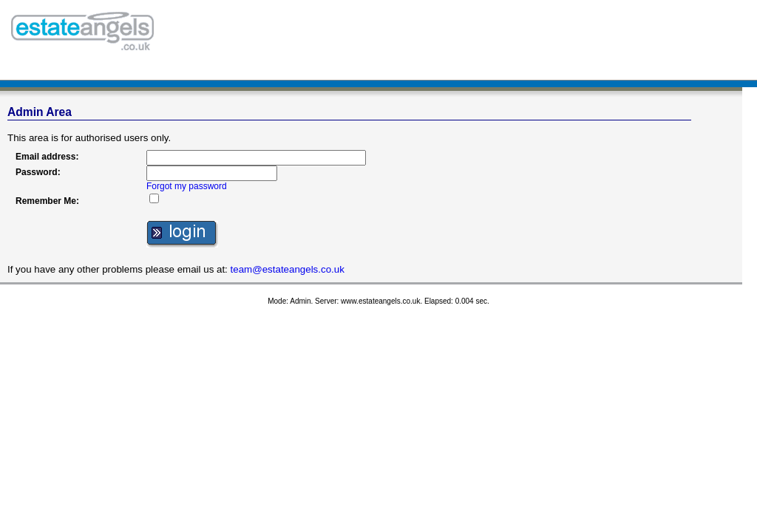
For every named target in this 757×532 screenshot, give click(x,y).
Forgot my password (187, 186)
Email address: (47, 157)
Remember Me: (47, 201)
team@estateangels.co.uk (288, 269)
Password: (38, 172)
